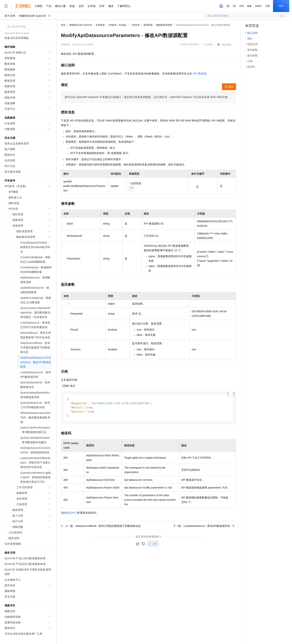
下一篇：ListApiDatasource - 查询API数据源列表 (204, 527)
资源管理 (148, 25)
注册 (267, 6)
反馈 (153, 545)
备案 (249, 6)
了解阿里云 (124, 6)
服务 (111, 6)
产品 (49, 6)
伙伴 (102, 6)
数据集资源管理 (164, 25)
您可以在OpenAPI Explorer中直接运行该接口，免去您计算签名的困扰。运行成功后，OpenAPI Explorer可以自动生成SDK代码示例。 (147, 97)
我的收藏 (227, 45)
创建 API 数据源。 (198, 74)
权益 (72, 6)
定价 (81, 6)
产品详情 (208, 45)
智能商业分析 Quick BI (32, 16)
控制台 (258, 6)
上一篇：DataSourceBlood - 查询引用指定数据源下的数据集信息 (101, 527)
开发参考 (100, 25)
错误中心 (72, 514)
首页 (63, 25)
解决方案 (61, 6)
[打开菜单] (6, 6)
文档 (241, 6)
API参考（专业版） (118, 25)
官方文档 (10, 16)
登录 (281, 6)
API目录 (136, 25)
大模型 (39, 6)
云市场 (92, 6)
